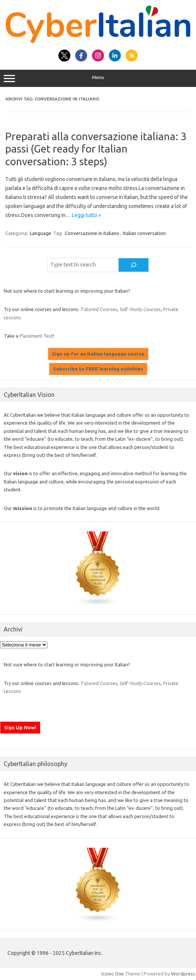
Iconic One (113, 974)
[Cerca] (134, 265)
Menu (98, 78)
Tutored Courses (99, 309)
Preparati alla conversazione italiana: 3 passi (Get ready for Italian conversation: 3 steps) (96, 149)
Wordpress (183, 974)
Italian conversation (144, 233)
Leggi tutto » (86, 215)
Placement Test (36, 336)
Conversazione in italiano (92, 233)
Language (41, 233)
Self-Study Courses (140, 309)
